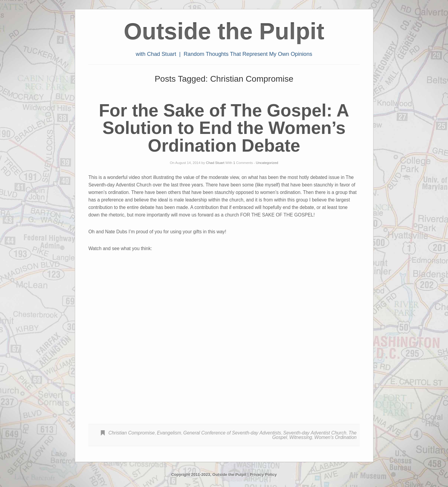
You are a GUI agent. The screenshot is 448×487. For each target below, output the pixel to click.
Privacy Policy (263, 475)
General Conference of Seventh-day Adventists (232, 433)
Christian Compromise (132, 433)
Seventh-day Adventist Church (315, 433)
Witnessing (301, 437)
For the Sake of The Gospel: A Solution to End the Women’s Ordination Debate (224, 128)
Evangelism (169, 433)
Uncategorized (267, 163)
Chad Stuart (215, 163)
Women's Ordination (335, 437)
